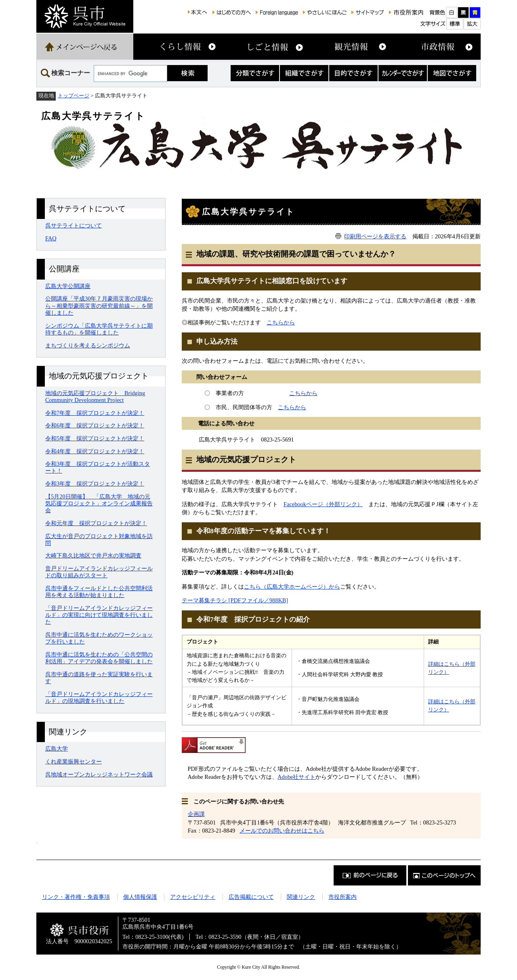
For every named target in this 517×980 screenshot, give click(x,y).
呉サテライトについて (74, 225)
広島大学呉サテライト (93, 116)
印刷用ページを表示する (375, 236)
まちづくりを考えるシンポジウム (88, 345)
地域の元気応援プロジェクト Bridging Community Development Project (95, 396)
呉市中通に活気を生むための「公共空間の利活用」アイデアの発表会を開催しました (99, 658)
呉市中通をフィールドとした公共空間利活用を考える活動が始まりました (99, 592)
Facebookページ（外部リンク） (323, 504)
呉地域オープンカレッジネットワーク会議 (99, 774)
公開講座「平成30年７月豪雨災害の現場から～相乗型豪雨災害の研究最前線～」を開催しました (99, 306)
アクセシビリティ (193, 897)
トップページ (74, 96)
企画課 (196, 814)
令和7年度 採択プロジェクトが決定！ (95, 413)
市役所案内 (343, 897)
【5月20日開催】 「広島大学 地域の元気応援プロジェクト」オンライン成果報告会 (99, 504)
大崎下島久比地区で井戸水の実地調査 (93, 555)
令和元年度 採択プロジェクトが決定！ (96, 523)
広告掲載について (251, 897)
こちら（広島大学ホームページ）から (292, 587)
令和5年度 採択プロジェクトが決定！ (95, 438)
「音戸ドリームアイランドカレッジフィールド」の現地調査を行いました (99, 697)
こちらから (281, 322)
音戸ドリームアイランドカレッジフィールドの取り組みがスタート (99, 572)
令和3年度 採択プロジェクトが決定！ (95, 484)
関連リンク (301, 897)
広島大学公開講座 (68, 286)
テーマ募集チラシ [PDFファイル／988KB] (235, 600)
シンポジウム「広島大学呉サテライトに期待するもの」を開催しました (99, 329)
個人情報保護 (140, 897)
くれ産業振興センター (74, 761)
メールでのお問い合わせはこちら (282, 831)
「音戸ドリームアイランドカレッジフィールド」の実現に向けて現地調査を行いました (99, 615)
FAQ (51, 238)
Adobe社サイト (296, 777)
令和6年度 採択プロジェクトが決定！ (95, 425)
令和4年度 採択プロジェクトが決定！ (95, 451)
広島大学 (57, 749)
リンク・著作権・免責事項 (76, 897)
